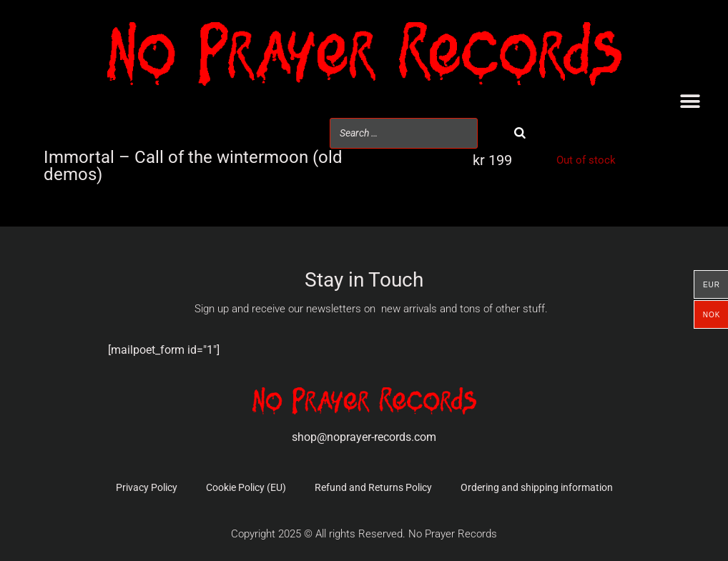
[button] (690, 102)
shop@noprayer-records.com (364, 437)
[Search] (520, 133)
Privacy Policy (147, 487)
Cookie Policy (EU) (246, 487)
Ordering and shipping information (537, 487)
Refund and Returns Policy (373, 487)
